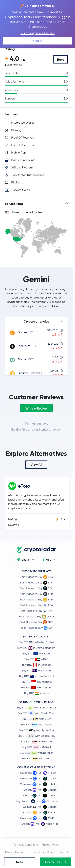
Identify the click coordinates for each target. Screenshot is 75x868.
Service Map (14, 204)
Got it (38, 41)
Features (11, 114)
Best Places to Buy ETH (36, 583)
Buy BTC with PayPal (36, 725)
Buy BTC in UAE (36, 659)
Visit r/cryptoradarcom (38, 33)
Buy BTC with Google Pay (36, 736)
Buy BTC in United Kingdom (36, 648)
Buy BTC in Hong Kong (36, 688)
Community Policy (43, 852)
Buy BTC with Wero (36, 759)
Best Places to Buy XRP (36, 594)
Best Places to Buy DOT (36, 611)
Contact (63, 852)
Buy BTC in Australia (36, 671)
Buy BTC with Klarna (36, 742)
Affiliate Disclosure (16, 852)
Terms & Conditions (26, 845)
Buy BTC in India (36, 693)
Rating (10, 49)
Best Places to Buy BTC (36, 577)
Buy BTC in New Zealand (36, 676)
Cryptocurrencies (36, 321)
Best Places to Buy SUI (36, 628)
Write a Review (36, 408)
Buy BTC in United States (36, 642)
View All (36, 465)
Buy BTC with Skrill (36, 747)
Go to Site (56, 862)
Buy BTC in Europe (36, 654)
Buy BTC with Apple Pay (36, 730)
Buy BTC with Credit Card (36, 713)
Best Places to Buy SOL (36, 588)
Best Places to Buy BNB (36, 600)
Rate (61, 59)
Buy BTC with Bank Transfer (36, 708)
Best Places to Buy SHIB (36, 622)
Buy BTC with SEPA (36, 719)
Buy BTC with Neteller (36, 753)
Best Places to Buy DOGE (36, 617)
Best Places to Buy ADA (36, 605)
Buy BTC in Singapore (36, 682)
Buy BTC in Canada (36, 665)
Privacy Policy (50, 845)
